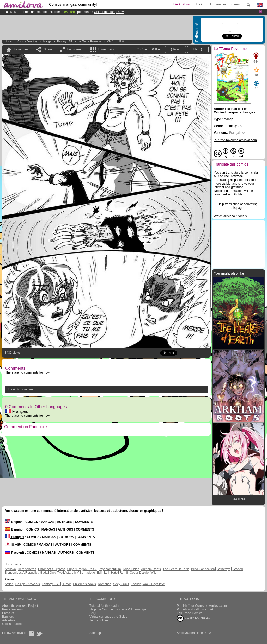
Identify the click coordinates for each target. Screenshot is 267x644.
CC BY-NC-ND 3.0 (194, 618)
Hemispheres (27, 569)
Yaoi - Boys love (154, 584)
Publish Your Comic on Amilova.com (202, 606)
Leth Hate (111, 573)
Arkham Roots (151, 569)
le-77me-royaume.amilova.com (235, 140)
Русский (14, 553)
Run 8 (124, 573)
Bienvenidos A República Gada (26, 573)
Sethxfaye (224, 569)
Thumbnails (106, 49)
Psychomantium (110, 569)
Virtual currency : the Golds (108, 617)
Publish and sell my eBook (195, 609)
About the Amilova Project (20, 606)
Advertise (9, 620)
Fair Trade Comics (190, 613)
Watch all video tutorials (230, 216)
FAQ (93, 613)
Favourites (21, 49)
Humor (66, 584)
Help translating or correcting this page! (237, 206)
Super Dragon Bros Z (82, 569)
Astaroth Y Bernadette (80, 573)
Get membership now (109, 12)
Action (9, 584)
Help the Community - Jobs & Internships (118, 609)
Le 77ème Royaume (90, 42)
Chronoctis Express (52, 569)
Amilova (10, 569)
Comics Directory (27, 42)
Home (8, 42)
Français (17, 411)
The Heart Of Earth (176, 569)
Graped (238, 569)
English (14, 522)
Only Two (56, 573)
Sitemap (95, 633)
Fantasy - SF (65, 42)
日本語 (13, 545)
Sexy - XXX (121, 584)
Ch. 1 (110, 42)
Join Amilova (181, 4)
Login (200, 4)
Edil (100, 573)
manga (47, 42)
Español (14, 529)
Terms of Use (99, 620)
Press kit (8, 613)
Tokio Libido (131, 569)
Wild (153, 573)
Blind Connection (203, 569)
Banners (8, 617)
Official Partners (13, 624)
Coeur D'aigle (140, 573)
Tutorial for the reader (104, 606)
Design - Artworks (28, 584)
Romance (104, 584)
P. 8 (122, 42)
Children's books (84, 584)
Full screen (75, 49)
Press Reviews (12, 609)
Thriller (136, 584)
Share (48, 49)
